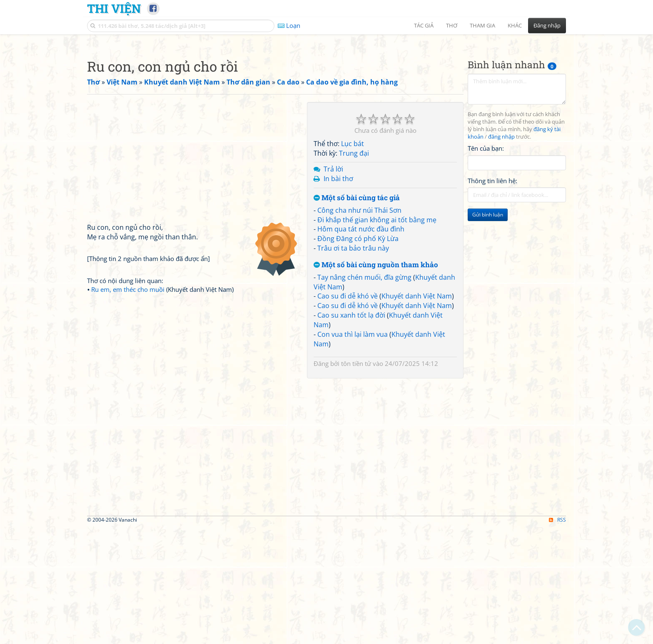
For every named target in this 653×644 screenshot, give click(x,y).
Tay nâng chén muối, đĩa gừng (364, 394)
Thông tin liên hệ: (492, 297)
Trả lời (333, 286)
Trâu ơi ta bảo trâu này (353, 365)
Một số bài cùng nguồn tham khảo (376, 382)
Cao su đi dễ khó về (348, 413)
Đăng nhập (547, 25)
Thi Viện (114, 8)
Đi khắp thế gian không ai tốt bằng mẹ (377, 336)
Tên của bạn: (486, 265)
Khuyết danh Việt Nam (417, 413)
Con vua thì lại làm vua (353, 451)
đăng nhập (501, 253)
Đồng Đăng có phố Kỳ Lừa (358, 355)
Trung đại (354, 270)
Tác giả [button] (424, 25)
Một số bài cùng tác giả (357, 315)
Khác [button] (515, 25)
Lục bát (353, 260)
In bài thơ (338, 295)
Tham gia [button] (482, 25)
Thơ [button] (452, 25)
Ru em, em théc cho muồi (128, 406)
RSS (557, 636)
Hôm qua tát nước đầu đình (361, 346)
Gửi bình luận (488, 331)
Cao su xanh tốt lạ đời (351, 432)
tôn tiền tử (356, 480)
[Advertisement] (326, 98)
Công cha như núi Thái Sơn (359, 327)
